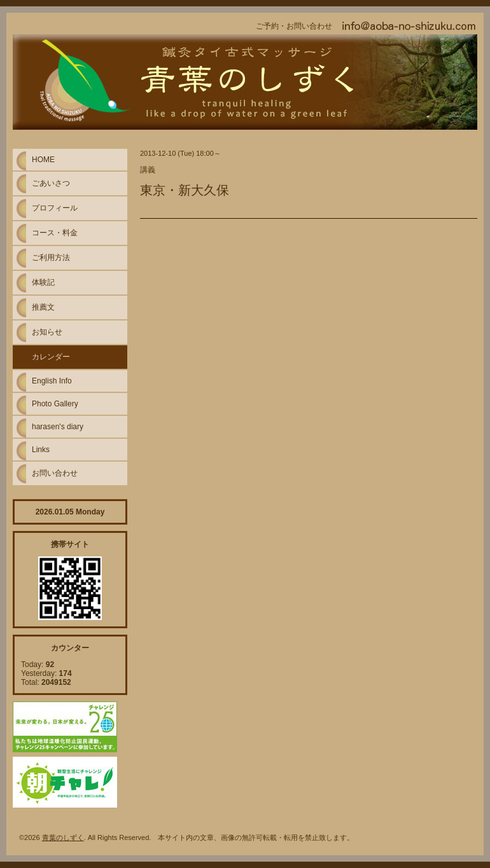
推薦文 (43, 307)
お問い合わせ (55, 473)
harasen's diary (58, 427)
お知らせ (47, 332)
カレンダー (51, 357)
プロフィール (55, 208)
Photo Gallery (55, 404)
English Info (52, 381)
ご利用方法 (51, 258)
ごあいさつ (51, 183)
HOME (43, 160)
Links (41, 450)
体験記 (43, 282)
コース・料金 (55, 233)
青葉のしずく (63, 837)
